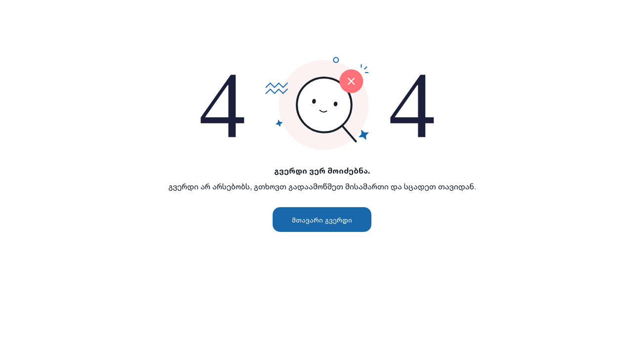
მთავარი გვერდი (322, 220)
